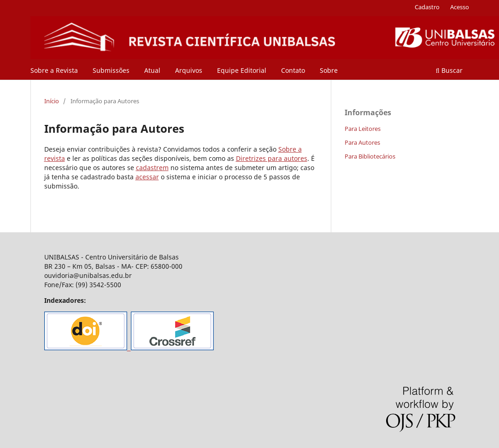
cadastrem (152, 168)
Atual (152, 70)
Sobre (329, 70)
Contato (293, 70)
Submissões (111, 70)
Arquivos (189, 70)
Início (52, 101)
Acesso (460, 7)
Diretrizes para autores (272, 158)
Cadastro (427, 7)
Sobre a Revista (54, 70)
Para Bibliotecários (370, 156)
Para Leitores (363, 129)
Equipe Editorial (242, 70)
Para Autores (362, 142)
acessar (147, 177)
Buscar (449, 70)
